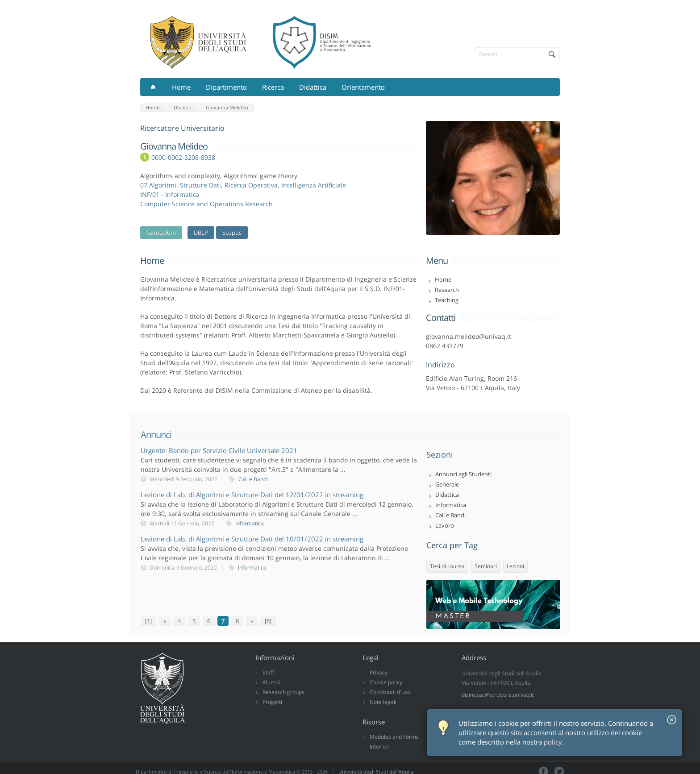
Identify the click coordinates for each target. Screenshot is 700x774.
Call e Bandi (253, 479)
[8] (268, 621)
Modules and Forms (394, 737)
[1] (148, 621)
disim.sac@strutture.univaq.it (498, 695)
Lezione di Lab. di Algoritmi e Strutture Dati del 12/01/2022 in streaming (252, 495)
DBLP (201, 233)
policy (553, 742)
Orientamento (363, 87)
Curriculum (161, 233)
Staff (268, 672)
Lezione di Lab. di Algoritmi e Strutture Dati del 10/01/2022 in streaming (252, 539)
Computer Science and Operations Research (206, 204)
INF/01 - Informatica (170, 194)
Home (181, 87)
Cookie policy (386, 682)
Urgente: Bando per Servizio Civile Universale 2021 (219, 450)
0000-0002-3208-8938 (183, 157)
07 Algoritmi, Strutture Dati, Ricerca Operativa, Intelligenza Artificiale (243, 185)
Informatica (250, 523)
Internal (379, 747)
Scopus (232, 233)
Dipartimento (226, 87)
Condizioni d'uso (390, 692)
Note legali (383, 702)
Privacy (379, 672)
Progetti (272, 702)
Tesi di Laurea (447, 566)
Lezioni (515, 566)
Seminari (486, 566)
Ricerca (273, 87)
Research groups (283, 692)
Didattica (313, 87)
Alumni (271, 682)
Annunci (156, 435)
